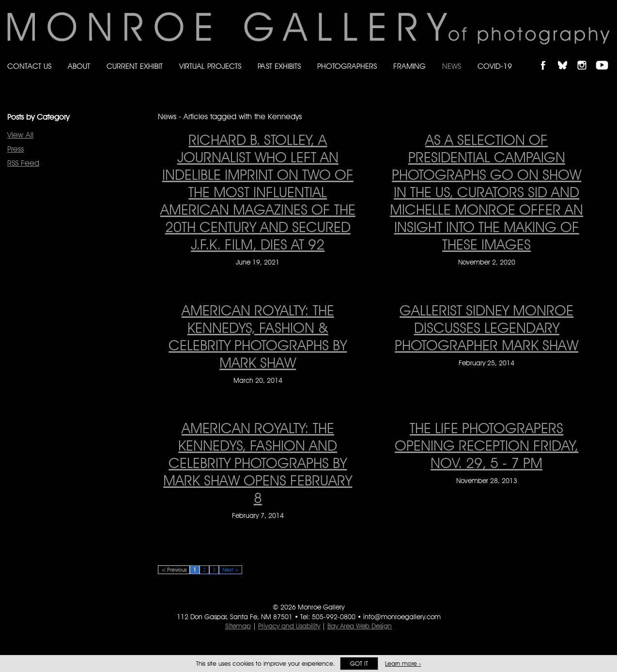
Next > (231, 570)
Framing (409, 66)
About (79, 66)
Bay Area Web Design (360, 626)
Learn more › (403, 664)
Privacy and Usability (289, 626)
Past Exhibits (279, 66)
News (452, 66)
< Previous (174, 570)
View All (20, 135)
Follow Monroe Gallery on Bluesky (567, 57)
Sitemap (238, 626)
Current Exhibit (135, 66)
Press (15, 149)
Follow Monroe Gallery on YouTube (605, 57)
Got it (359, 664)
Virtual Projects (210, 66)
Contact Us (29, 66)
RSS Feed (23, 163)
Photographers (347, 66)
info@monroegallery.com (402, 617)
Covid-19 (495, 66)
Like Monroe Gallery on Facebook (548, 57)
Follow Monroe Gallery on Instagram (586, 57)
